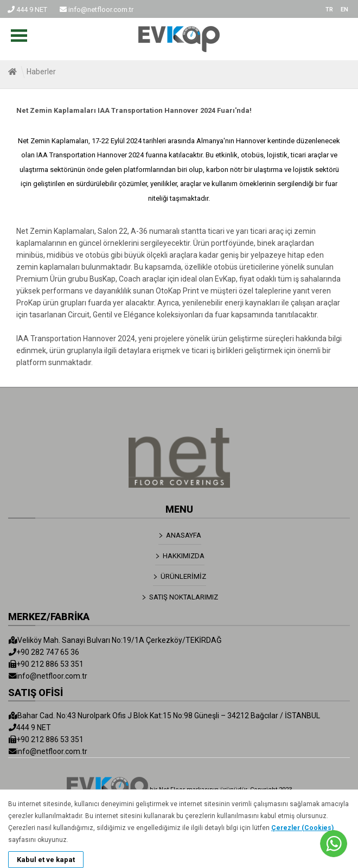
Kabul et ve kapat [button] (46, 860)
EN (344, 9)
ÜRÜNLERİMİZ (183, 576)
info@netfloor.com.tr (97, 9)
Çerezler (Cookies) (302, 828)
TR (329, 9)
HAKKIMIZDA (184, 556)
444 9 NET (27, 9)
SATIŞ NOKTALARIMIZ (184, 597)
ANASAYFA (184, 535)
